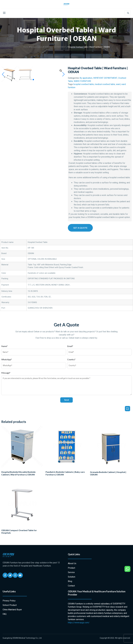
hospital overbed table (84, 84)
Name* (4, 346)
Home (26, 47)
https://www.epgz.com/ (79, 623)
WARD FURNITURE (82, 81)
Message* (6, 373)
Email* (70, 346)
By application (36, 47)
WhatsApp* (7, 359)
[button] (33, 144)
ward (118, 84)
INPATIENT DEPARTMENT (55, 47)
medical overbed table (105, 84)
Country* (71, 359)
